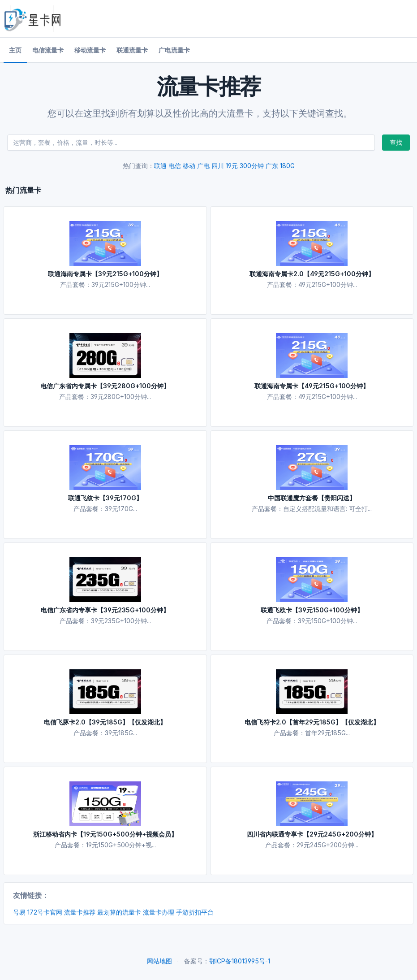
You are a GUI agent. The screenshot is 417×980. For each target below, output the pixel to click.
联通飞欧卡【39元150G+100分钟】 (312, 610)
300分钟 (252, 166)
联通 (160, 166)
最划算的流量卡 (119, 912)
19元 (232, 166)
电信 (175, 166)
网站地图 (159, 961)
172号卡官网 (45, 912)
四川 (218, 166)
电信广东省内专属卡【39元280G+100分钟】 (105, 386)
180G (287, 166)
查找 (396, 142)
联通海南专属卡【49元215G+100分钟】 (312, 386)
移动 (189, 166)
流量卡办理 (159, 912)
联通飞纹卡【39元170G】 (105, 498)
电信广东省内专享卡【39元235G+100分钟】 (105, 610)
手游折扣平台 (195, 912)
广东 (272, 166)
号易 (19, 912)
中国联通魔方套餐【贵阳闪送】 (312, 498)
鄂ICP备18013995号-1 (240, 961)
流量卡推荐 (80, 912)
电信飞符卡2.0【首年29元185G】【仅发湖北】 (312, 722)
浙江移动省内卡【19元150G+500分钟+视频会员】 (105, 834)
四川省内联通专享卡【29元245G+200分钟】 (312, 834)
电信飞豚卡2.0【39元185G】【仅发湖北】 (105, 722)
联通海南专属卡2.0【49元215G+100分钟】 (312, 274)
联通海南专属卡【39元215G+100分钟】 (105, 274)
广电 (203, 166)
